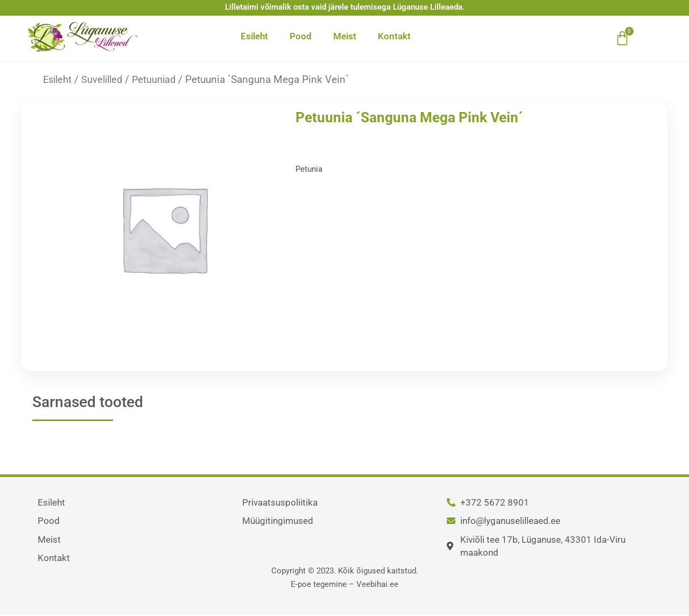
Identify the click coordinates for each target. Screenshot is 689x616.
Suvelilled (105, 79)
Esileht (254, 36)
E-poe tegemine (319, 584)
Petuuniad (160, 79)
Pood (301, 36)
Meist (345, 36)
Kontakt (394, 36)
